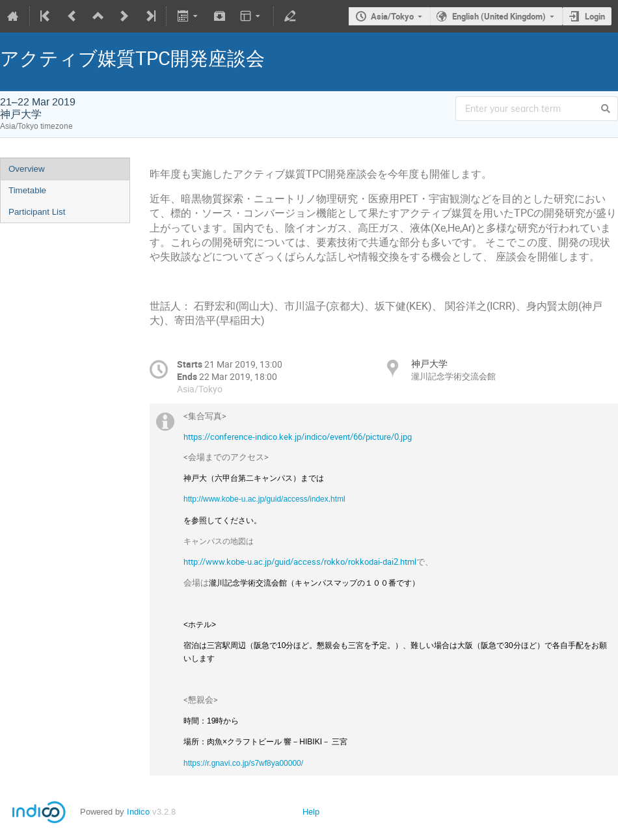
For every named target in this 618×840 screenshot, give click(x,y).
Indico (138, 812)
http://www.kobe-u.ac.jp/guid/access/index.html (264, 499)
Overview (27, 169)
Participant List (37, 212)
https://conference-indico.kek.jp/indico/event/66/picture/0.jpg (298, 437)
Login (595, 16)
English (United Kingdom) (499, 16)
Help (311, 812)
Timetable (27, 190)
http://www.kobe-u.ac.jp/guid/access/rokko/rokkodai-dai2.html (300, 562)
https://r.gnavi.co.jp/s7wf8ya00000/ (243, 763)
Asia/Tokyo (392, 16)
